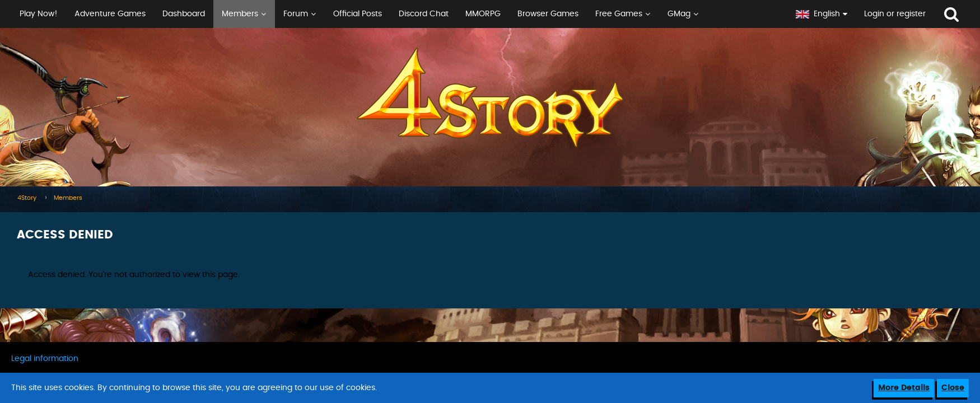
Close (953, 388)
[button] (394, 14)
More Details (904, 388)
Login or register (895, 14)
